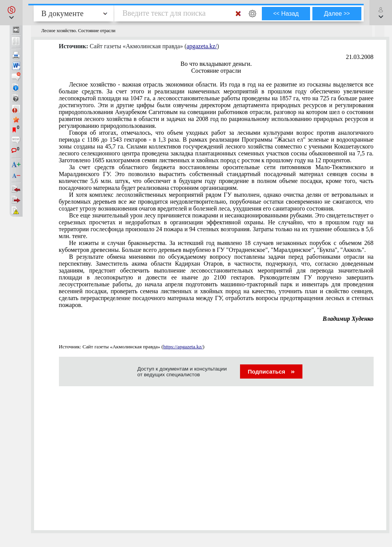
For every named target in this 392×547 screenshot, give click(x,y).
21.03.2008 (360, 57)
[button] (11, 13)
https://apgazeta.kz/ (183, 347)
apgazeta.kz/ (202, 46)
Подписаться (271, 371)
